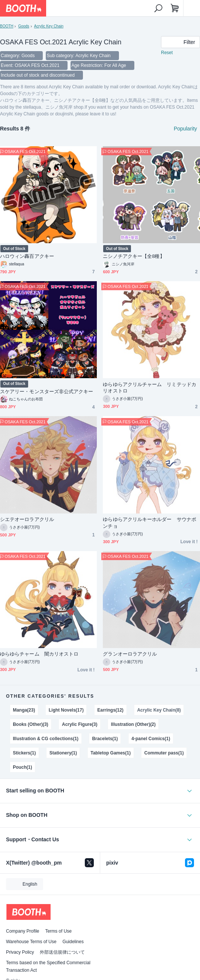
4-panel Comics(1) (151, 739)
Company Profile (23, 931)
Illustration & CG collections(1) (46, 739)
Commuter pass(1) (164, 753)
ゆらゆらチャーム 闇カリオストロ (39, 654)
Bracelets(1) (105, 739)
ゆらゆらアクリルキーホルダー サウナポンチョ (150, 523)
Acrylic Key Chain (49, 26)
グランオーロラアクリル (130, 654)
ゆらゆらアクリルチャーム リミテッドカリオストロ (150, 388)
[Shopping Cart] (175, 8)
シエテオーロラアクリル (27, 519)
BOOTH (7, 26)
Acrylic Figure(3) (80, 724)
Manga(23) (24, 710)
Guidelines (73, 942)
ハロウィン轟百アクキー (27, 256)
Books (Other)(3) (30, 724)
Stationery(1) (63, 753)
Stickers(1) (24, 753)
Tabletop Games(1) (111, 753)
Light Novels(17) (66, 710)
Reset (167, 53)
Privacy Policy (20, 952)
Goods (23, 26)
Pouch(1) (22, 767)
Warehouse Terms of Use (31, 942)
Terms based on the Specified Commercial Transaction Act (48, 966)
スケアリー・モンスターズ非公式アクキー (47, 392)
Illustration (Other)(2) (133, 724)
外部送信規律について (62, 952)
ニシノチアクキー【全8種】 (134, 256)
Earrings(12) (110, 710)
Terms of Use (58, 931)
